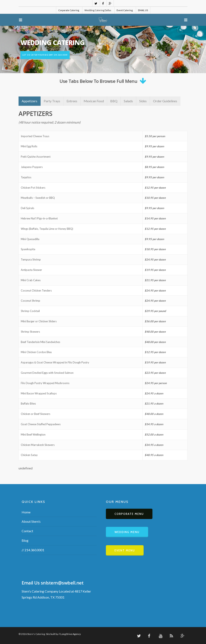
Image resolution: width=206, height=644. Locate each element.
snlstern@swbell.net (62, 583)
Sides (143, 101)
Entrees (72, 101)
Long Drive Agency (71, 634)
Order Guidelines (165, 101)
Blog (25, 540)
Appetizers (29, 101)
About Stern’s (31, 521)
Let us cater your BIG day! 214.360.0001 (45, 55)
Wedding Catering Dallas (98, 10)
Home (26, 512)
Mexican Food (94, 101)
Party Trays (52, 101)
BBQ (114, 101)
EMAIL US (143, 10)
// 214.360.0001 (33, 550)
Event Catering (125, 10)
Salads (128, 101)
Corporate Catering (69, 10)
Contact (27, 531)
